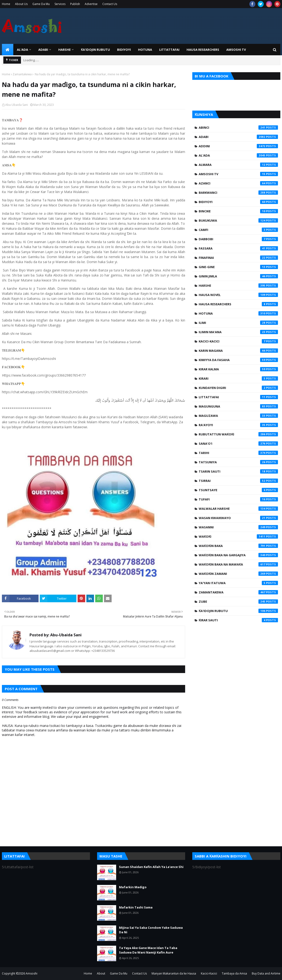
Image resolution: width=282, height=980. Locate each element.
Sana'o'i (238, 444)
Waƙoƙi (238, 536)
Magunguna (238, 406)
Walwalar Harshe (238, 509)
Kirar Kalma (238, 369)
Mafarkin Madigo (133, 887)
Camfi (238, 230)
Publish (75, 4)
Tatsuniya (238, 462)
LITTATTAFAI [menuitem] (169, 50)
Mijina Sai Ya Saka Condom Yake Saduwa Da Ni (151, 930)
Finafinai (238, 258)
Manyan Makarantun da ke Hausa (174, 973)
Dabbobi (238, 239)
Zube (238, 602)
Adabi (238, 137)
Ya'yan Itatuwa (238, 583)
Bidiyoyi (238, 202)
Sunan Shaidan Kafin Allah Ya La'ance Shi (151, 867)
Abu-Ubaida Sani (17, 105)
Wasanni (238, 527)
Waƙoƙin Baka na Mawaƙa (238, 564)
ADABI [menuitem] (43, 50)
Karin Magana (238, 351)
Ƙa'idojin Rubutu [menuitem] (95, 50)
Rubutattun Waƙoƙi (238, 434)
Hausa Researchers (238, 304)
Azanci (238, 183)
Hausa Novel (238, 295)
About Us (21, 4)
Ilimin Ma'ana (238, 332)
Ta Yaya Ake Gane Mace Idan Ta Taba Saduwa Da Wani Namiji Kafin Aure (148, 950)
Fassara (238, 248)
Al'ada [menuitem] (22, 50)
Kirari (238, 378)
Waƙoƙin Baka (238, 546)
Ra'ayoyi (238, 425)
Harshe (238, 286)
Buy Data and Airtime (266, 973)
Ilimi (238, 323)
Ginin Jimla (238, 276)
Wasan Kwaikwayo (238, 518)
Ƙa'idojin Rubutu (238, 611)
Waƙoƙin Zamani (238, 574)
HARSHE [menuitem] (64, 50)
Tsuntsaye (238, 490)
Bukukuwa (238, 220)
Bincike (238, 211)
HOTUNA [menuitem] (145, 50)
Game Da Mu (41, 4)
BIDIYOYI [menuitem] (124, 50)
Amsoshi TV (238, 174)
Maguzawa (238, 416)
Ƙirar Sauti (238, 620)
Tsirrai (238, 481)
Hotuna (238, 313)
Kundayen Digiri (238, 388)
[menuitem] (8, 50)
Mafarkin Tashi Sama (136, 907)
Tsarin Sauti (238, 471)
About (101, 973)
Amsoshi (32, 973)
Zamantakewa (22, 74)
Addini (238, 146)
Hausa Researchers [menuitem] (203, 50)
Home (6, 4)
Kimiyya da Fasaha (238, 360)
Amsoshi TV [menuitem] (236, 50)
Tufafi (238, 499)
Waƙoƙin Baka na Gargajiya (238, 555)
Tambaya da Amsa (234, 973)
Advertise (91, 4)
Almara (238, 165)
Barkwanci (238, 193)
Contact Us (110, 4)
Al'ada (238, 155)
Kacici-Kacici (238, 341)
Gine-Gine (238, 267)
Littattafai (238, 397)
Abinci (238, 128)
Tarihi (238, 453)
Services (60, 4)
